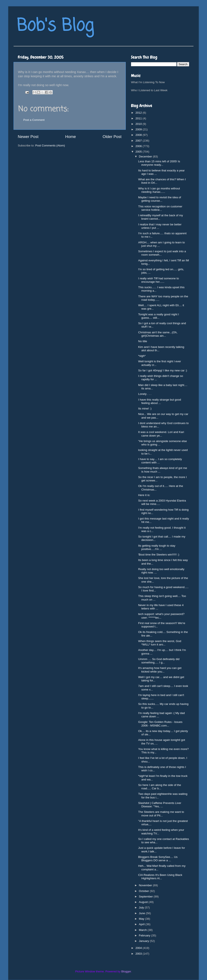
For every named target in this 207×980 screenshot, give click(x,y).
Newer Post (28, 137)
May (142, 919)
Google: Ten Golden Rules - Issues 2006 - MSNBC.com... (160, 724)
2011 (139, 118)
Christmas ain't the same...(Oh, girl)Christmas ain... (158, 334)
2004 (139, 948)
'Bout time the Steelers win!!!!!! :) (159, 555)
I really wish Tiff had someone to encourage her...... (159, 280)
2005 (139, 152)
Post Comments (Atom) (50, 145)
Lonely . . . (145, 394)
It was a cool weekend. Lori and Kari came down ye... (161, 434)
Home (70, 137)
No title (143, 341)
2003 (139, 954)
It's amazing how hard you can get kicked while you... (160, 670)
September (146, 897)
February (145, 935)
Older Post (112, 137)
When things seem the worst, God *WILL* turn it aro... (160, 643)
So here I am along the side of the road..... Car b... (160, 787)
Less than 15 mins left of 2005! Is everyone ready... (159, 163)
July (142, 908)
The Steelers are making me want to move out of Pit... (161, 814)
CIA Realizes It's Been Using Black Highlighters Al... (160, 877)
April (142, 924)
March (143, 930)
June (142, 913)
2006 (139, 146)
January (144, 941)
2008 (139, 135)
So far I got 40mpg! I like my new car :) (163, 370)
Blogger (126, 971)
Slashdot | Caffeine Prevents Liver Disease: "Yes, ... (160, 805)
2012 (139, 113)
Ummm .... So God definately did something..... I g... (159, 661)
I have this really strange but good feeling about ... (160, 401)
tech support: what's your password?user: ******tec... (161, 616)
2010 (139, 124)
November (146, 885)
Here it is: (144, 495)
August (144, 902)
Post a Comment (34, 120)
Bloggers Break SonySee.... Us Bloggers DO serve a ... (158, 859)
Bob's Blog (55, 26)
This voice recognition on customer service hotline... (160, 208)
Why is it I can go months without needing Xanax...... (159, 190)
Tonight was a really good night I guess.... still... (159, 316)
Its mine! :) (145, 409)
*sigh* (142, 356)
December (146, 156)
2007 (139, 141)
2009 (139, 129)
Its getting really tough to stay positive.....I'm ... (157, 547)
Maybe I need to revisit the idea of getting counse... (160, 199)
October (144, 891)
